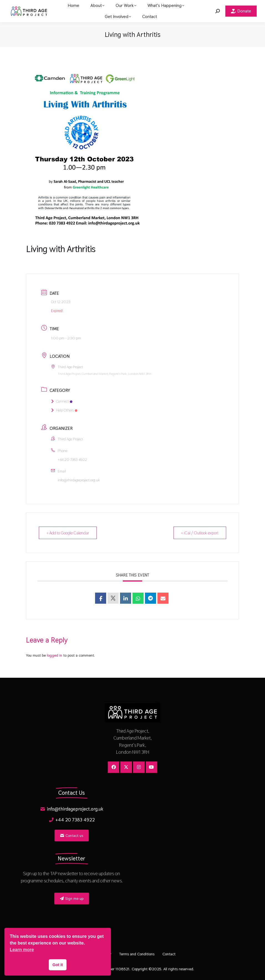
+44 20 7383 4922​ (72, 459)
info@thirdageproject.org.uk (79, 480)
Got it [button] (58, 965)
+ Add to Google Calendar (68, 533)
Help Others (64, 410)
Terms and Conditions (137, 954)
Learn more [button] (22, 950)
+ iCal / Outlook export (199, 533)
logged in (54, 655)
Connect (62, 401)
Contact (169, 954)
